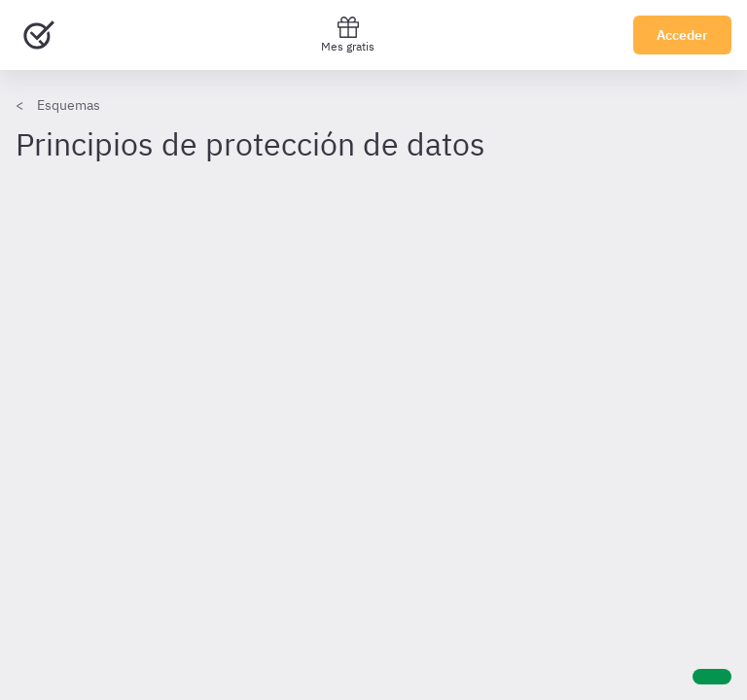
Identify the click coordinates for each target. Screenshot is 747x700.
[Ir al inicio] (39, 35)
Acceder (682, 35)
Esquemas (69, 105)
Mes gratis (348, 35)
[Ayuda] (712, 677)
